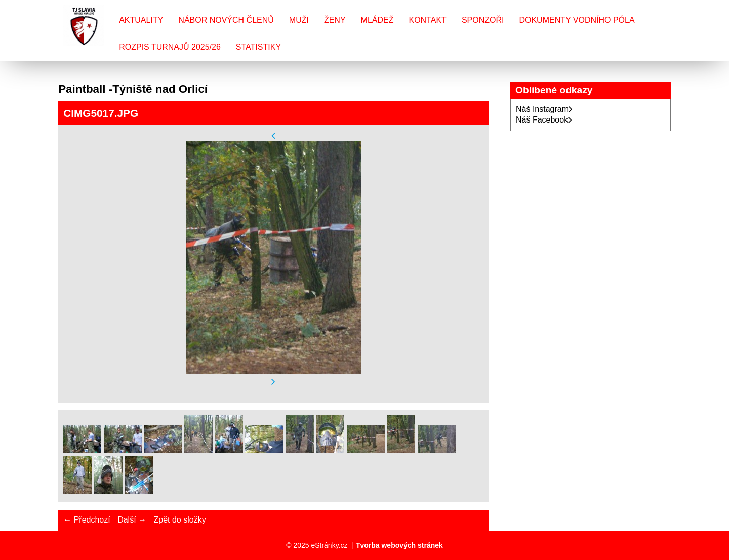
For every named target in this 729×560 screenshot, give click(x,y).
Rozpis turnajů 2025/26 (170, 47)
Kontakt (428, 20)
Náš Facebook (544, 120)
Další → (132, 520)
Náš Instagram (544, 109)
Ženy (335, 20)
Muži (299, 20)
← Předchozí (87, 520)
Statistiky (258, 47)
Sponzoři (483, 20)
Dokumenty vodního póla (577, 20)
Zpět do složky (179, 520)
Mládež (377, 20)
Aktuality (141, 20)
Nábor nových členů (226, 20)
